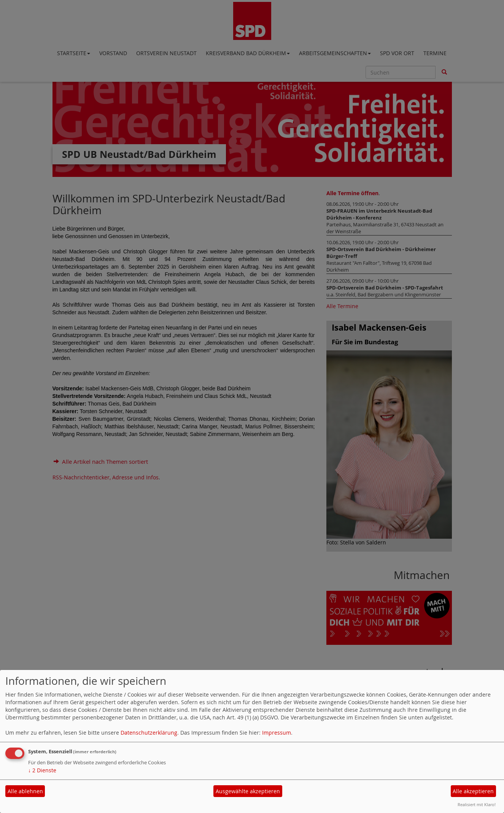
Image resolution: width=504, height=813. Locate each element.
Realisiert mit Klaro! (477, 804)
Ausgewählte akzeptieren (248, 791)
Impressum (277, 733)
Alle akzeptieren (473, 791)
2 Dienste (42, 770)
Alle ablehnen (25, 791)
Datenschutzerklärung (149, 733)
